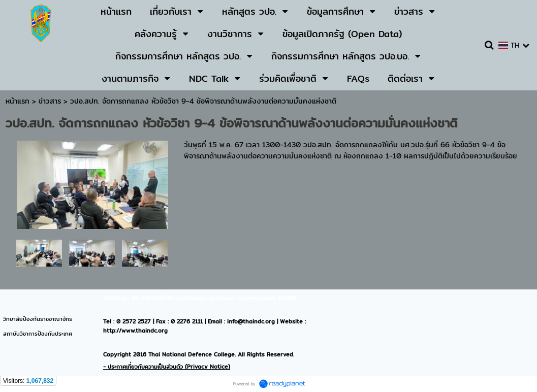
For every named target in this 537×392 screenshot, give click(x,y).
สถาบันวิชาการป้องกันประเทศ (38, 334)
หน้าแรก (18, 101)
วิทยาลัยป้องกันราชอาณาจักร (38, 319)
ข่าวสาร (51, 101)
